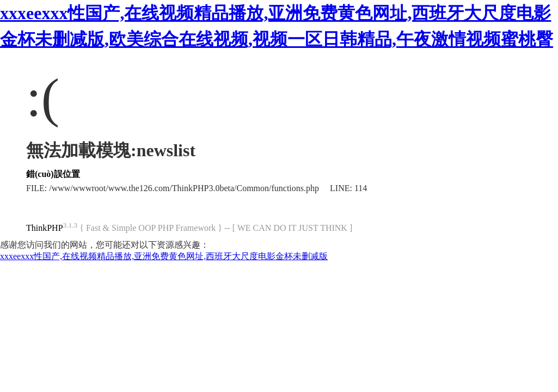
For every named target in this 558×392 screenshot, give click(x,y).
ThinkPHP (45, 228)
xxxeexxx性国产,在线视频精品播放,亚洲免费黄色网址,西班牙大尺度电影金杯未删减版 (164, 256)
